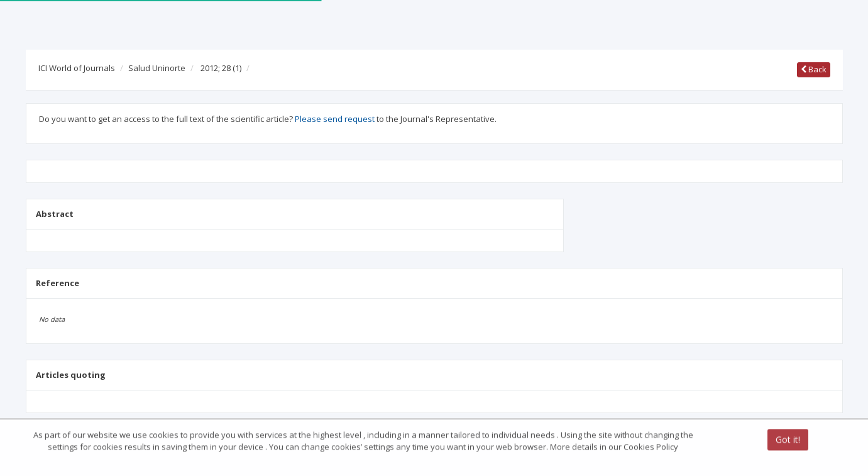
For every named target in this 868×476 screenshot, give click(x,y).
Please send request (335, 119)
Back (814, 69)
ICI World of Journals (77, 68)
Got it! (788, 440)
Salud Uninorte (157, 68)
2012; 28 (221, 68)
